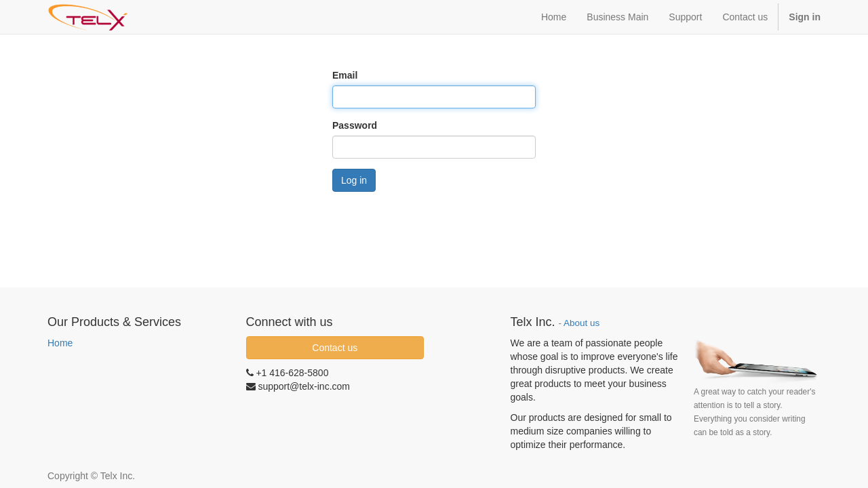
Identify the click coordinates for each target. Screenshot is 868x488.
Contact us (335, 348)
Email (345, 75)
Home (60, 343)
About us (581, 323)
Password (355, 125)
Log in (354, 180)
